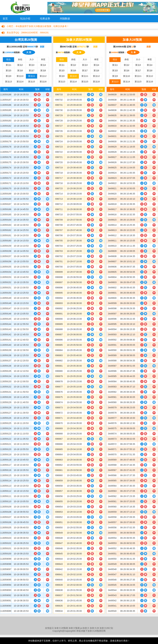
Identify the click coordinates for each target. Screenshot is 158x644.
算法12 (43, 76)
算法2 (20, 65)
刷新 (42, 47)
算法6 (20, 71)
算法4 (43, 65)
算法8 (43, 71)
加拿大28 (94, 628)
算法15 (32, 82)
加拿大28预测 (61, 628)
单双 (43, 59)
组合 (9, 59)
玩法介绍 (25, 19)
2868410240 (27, 33)
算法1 (9, 65)
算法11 (32, 76)
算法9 (9, 76)
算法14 (20, 82)
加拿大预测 (74, 628)
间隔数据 (65, 19)
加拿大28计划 (106, 628)
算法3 (32, 65)
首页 (5, 19)
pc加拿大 (85, 628)
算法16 (43, 82)
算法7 (32, 71)
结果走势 (45, 19)
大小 (32, 59)
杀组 (20, 59)
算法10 (20, 76)
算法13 (9, 82)
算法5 (9, 71)
